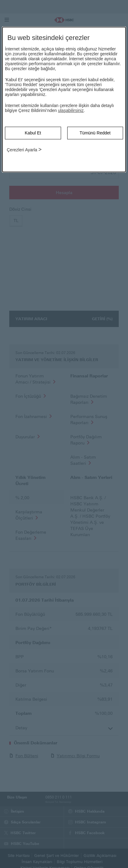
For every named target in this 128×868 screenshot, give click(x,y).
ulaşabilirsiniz (71, 110)
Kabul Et (33, 133)
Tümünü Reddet (95, 133)
